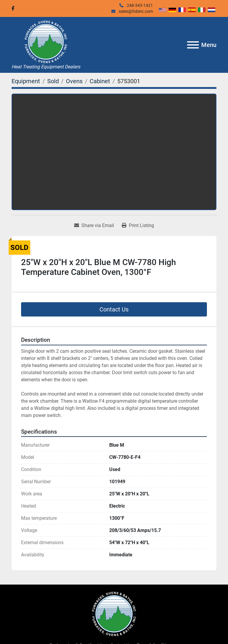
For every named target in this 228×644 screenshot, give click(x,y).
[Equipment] (26, 81)
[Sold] (53, 81)
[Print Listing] (138, 226)
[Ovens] (74, 81)
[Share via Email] (94, 226)
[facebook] (13, 8)
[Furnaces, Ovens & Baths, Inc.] (114, 614)
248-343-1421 (139, 5)
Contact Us (114, 309)
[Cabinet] (100, 81)
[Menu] (193, 45)
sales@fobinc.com (135, 11)
